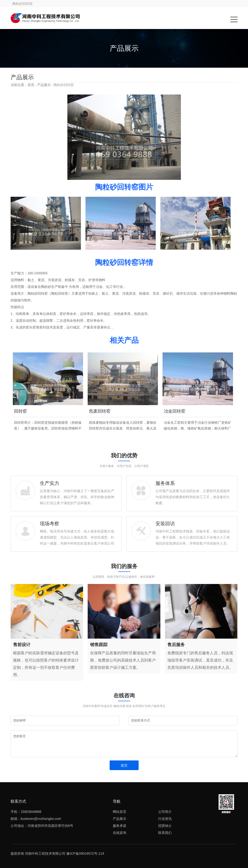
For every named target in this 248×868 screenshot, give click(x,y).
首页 (31, 85)
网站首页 (120, 812)
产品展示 (44, 85)
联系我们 (165, 833)
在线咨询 (120, 833)
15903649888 (31, 812)
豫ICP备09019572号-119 (85, 853)
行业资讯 (165, 819)
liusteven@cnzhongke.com (41, 819)
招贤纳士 (165, 826)
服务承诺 (120, 826)
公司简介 (165, 812)
